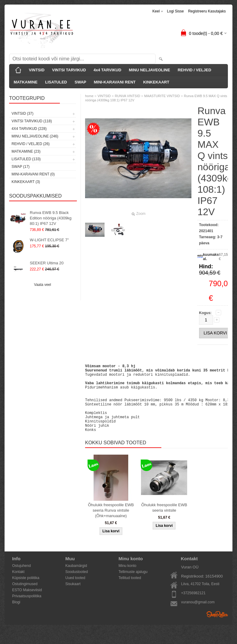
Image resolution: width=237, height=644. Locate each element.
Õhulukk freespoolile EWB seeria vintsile (164, 522)
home (89, 96)
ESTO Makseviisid (27, 605)
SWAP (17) (21, 167)
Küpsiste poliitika (26, 592)
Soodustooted (77, 586)
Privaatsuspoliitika (27, 611)
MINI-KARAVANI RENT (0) (33, 174)
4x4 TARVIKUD (107, 70)
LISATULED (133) (26, 159)
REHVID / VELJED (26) (31, 144)
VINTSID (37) (22, 114)
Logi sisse (175, 11)
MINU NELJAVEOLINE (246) (35, 136)
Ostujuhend (21, 580)
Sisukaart (73, 598)
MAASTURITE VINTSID (162, 96)
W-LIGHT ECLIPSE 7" (49, 240)
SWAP (80, 82)
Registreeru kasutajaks (207, 11)
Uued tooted (75, 592)
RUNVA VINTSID (128, 96)
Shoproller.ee (217, 629)
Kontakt (18, 586)
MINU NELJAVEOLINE (149, 70)
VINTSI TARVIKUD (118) (32, 121)
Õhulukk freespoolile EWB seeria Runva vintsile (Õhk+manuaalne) (111, 525)
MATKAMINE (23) (26, 151)
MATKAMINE (26, 82)
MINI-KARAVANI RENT (115, 82)
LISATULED (56, 82)
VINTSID (37, 70)
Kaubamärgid (76, 580)
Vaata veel (43, 285)
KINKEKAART (156, 82)
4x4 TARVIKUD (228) (29, 129)
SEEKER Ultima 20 (47, 263)
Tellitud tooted (130, 592)
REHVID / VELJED (195, 70)
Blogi (16, 617)
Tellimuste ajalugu (133, 586)
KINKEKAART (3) (26, 182)
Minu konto (127, 580)
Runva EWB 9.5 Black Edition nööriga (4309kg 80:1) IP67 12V (51, 218)
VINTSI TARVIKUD (69, 70)
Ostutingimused (25, 598)
